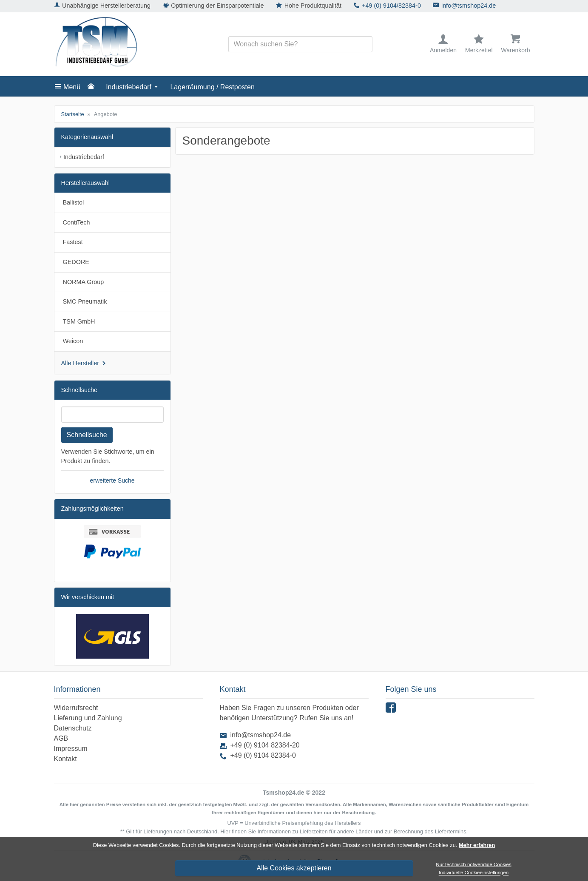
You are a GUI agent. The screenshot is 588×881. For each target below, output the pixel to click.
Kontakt (65, 759)
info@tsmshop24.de (469, 6)
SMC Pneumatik (85, 301)
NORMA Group (84, 282)
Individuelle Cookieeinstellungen (474, 873)
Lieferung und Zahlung (88, 718)
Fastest (73, 242)
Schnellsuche (87, 435)
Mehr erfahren (477, 845)
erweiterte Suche (112, 480)
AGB (61, 738)
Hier (225, 831)
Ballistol (74, 202)
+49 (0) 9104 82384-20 (265, 745)
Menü (72, 87)
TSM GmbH (79, 321)
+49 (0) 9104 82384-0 (263, 755)
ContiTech (77, 222)
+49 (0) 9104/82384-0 (391, 6)
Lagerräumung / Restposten (212, 87)
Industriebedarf (129, 87)
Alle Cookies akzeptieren (294, 868)
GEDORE (76, 262)
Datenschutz (73, 728)
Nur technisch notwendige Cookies (473, 864)
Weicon (73, 341)
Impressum (71, 749)
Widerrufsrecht (76, 708)
